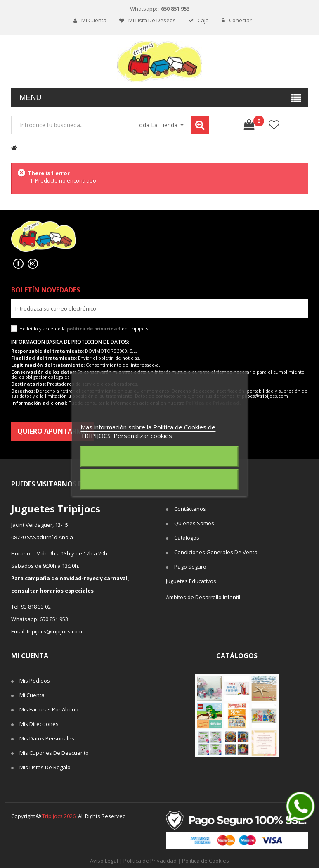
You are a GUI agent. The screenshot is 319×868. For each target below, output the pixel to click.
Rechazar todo (159, 457)
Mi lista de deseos (151, 21)
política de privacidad (94, 328)
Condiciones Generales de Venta (216, 552)
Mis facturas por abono (49, 709)
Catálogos (187, 538)
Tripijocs (59, 816)
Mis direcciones (39, 724)
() (256, 121)
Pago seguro (190, 567)
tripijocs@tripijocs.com (54, 631)
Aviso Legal (104, 861)
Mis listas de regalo (45, 767)
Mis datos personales (47, 738)
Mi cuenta (93, 21)
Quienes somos (194, 523)
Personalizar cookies (143, 436)
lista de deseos (274, 125)
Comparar (299, 125)
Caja (203, 21)
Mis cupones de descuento (54, 753)
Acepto (160, 479)
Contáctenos (190, 509)
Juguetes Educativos (191, 581)
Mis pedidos (35, 681)
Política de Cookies (206, 861)
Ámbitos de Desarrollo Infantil (203, 597)
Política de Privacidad (150, 861)
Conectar (240, 21)
